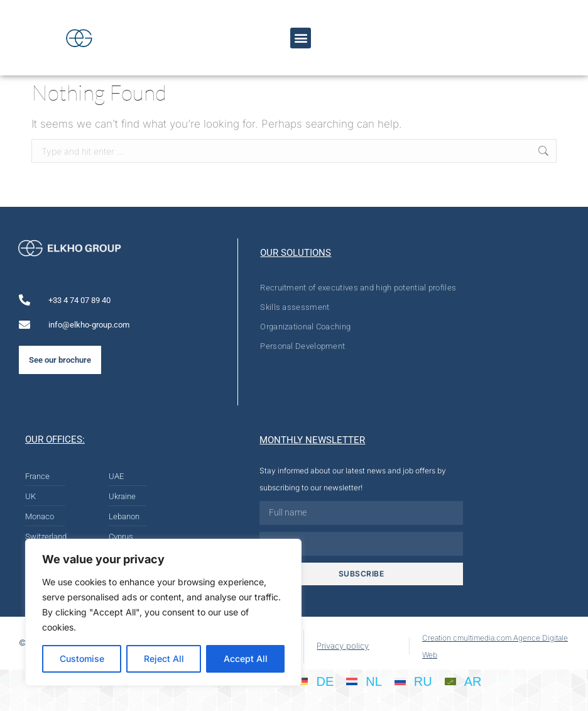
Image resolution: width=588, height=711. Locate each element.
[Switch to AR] (463, 681)
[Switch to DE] (315, 681)
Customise (82, 659)
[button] (301, 38)
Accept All (246, 659)
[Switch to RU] (413, 681)
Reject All (164, 659)
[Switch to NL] (364, 681)
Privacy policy (343, 646)
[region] (163, 612)
